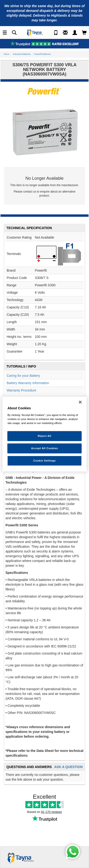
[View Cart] (84, 33)
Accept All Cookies (44, 448)
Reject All (44, 436)
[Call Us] (56, 33)
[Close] (80, 402)
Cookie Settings (44, 460)
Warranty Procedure (21, 390)
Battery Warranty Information (28, 383)
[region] (44, 434)
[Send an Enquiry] (65, 33)
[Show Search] (14, 33)
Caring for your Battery (23, 376)
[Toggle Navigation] (5, 33)
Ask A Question (68, 767)
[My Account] (75, 33)
